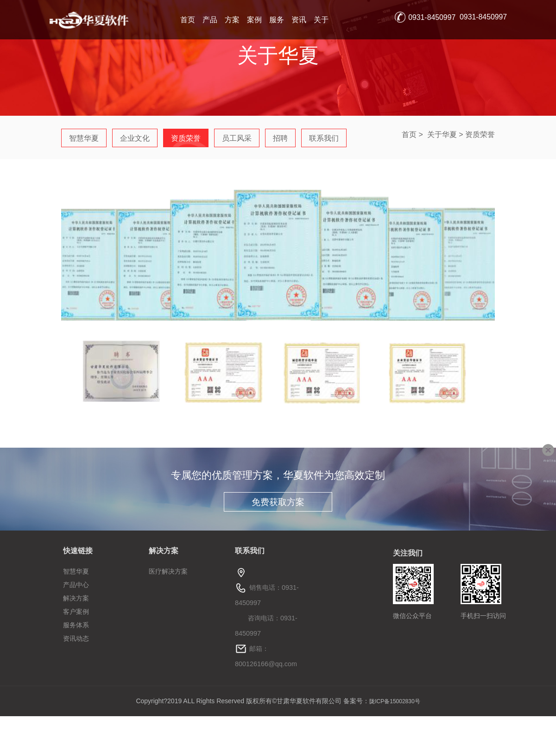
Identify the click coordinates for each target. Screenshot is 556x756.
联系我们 (250, 551)
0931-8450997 (432, 17)
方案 (232, 20)
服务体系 (76, 625)
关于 (321, 20)
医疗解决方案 (168, 571)
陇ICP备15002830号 (395, 701)
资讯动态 (76, 638)
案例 (254, 20)
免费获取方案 (278, 502)
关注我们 (408, 553)
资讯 (299, 20)
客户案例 (76, 612)
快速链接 (78, 551)
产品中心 (76, 585)
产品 (210, 20)
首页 (188, 20)
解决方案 (76, 598)
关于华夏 (442, 134)
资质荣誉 (480, 134)
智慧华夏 (76, 571)
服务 (277, 20)
